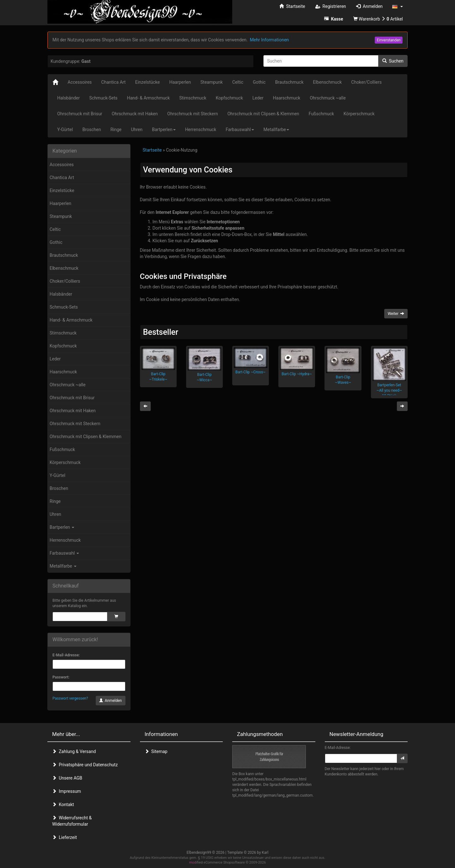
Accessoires (62, 165)
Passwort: (61, 677)
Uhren (55, 514)
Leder (55, 359)
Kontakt (63, 805)
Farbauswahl (64, 553)
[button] (397, 6)
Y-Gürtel (58, 475)
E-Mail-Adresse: (66, 655)
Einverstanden (389, 40)
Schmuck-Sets (64, 307)
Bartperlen (62, 527)
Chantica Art (62, 178)
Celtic (55, 229)
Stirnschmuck (63, 333)
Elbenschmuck (64, 268)
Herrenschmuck (65, 540)
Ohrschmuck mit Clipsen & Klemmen (85, 437)
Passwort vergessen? (70, 698)
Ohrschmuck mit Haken (73, 411)
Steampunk (61, 216)
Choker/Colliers (65, 281)
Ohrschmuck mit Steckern (75, 424)
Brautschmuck (64, 255)
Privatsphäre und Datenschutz (85, 765)
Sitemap (156, 751)
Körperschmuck (65, 462)
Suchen (393, 61)
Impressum (67, 791)
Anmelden (111, 701)
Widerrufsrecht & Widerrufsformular (72, 821)
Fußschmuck (62, 449)
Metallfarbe (63, 566)
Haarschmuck (63, 372)
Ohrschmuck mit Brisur (72, 398)
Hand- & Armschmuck (71, 320)
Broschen (59, 488)
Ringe (55, 501)
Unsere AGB (67, 778)
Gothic (56, 242)
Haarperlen (61, 203)
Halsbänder (61, 294)
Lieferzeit (64, 837)
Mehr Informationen (269, 40)
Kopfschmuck (63, 346)
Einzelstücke (62, 190)
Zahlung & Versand (74, 751)
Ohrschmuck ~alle (68, 385)
